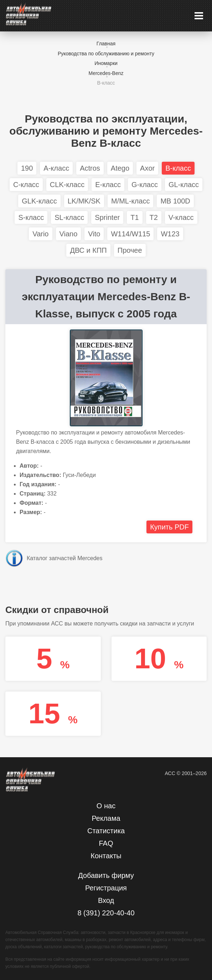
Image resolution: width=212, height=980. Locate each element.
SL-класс (69, 217)
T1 (135, 217)
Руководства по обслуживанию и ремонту (106, 54)
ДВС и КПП (88, 250)
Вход (106, 900)
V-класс (181, 217)
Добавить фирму (106, 875)
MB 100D (175, 201)
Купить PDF (169, 527)
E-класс (108, 185)
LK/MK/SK (84, 201)
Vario (40, 234)
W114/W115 (130, 234)
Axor (147, 168)
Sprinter (107, 217)
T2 (154, 217)
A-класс (56, 168)
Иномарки (106, 63)
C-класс (26, 185)
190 (27, 168)
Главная (106, 44)
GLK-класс (39, 201)
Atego (120, 168)
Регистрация (106, 888)
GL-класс (184, 185)
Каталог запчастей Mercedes (64, 558)
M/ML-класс (130, 201)
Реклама (106, 818)
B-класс (106, 83)
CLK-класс (67, 185)
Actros (90, 168)
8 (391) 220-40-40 (106, 913)
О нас (106, 806)
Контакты (106, 856)
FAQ (106, 843)
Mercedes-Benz (106, 73)
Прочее (130, 250)
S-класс (31, 217)
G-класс (145, 185)
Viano (69, 234)
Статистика (106, 831)
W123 (170, 234)
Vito (94, 234)
